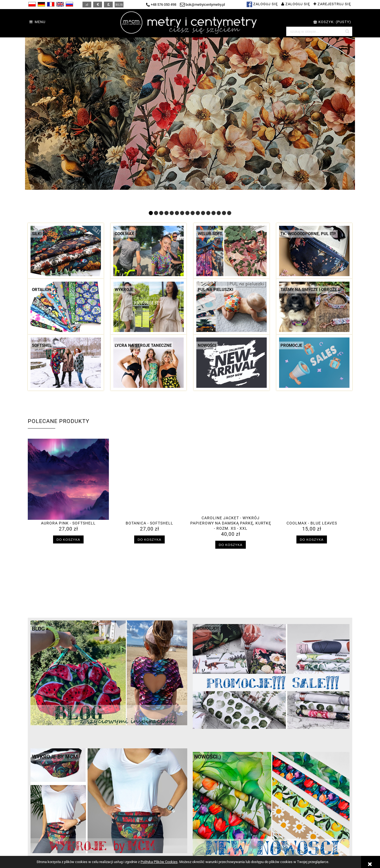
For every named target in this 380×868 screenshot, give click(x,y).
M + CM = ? (281, 846)
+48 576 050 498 (161, 5)
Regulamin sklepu (44, 846)
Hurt (275, 852)
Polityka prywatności (47, 852)
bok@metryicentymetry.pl (202, 5)
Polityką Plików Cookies (159, 862)
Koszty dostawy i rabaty (130, 846)
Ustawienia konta (206, 852)
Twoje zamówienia (207, 846)
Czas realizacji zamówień (132, 852)
